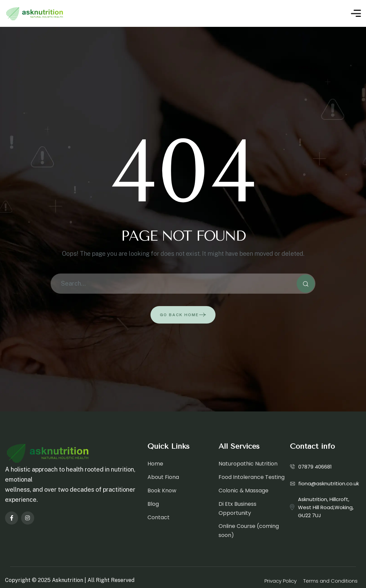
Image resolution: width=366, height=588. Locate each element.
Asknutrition (68, 580)
